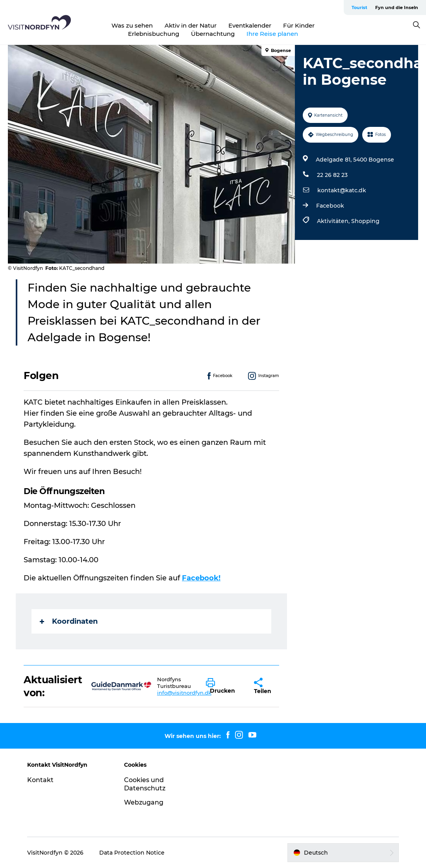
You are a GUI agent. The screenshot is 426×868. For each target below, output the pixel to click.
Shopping (365, 221)
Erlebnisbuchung (154, 34)
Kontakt (40, 780)
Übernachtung (213, 34)
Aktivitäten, (334, 221)
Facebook (330, 206)
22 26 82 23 (332, 175)
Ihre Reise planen (272, 34)
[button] (224, 686)
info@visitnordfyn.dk (184, 693)
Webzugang (144, 802)
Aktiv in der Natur (191, 25)
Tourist (359, 7)
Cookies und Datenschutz (145, 784)
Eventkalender (250, 25)
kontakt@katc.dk (342, 190)
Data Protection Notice (132, 853)
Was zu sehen (132, 25)
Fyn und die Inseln (397, 7)
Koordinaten (69, 621)
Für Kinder (299, 25)
